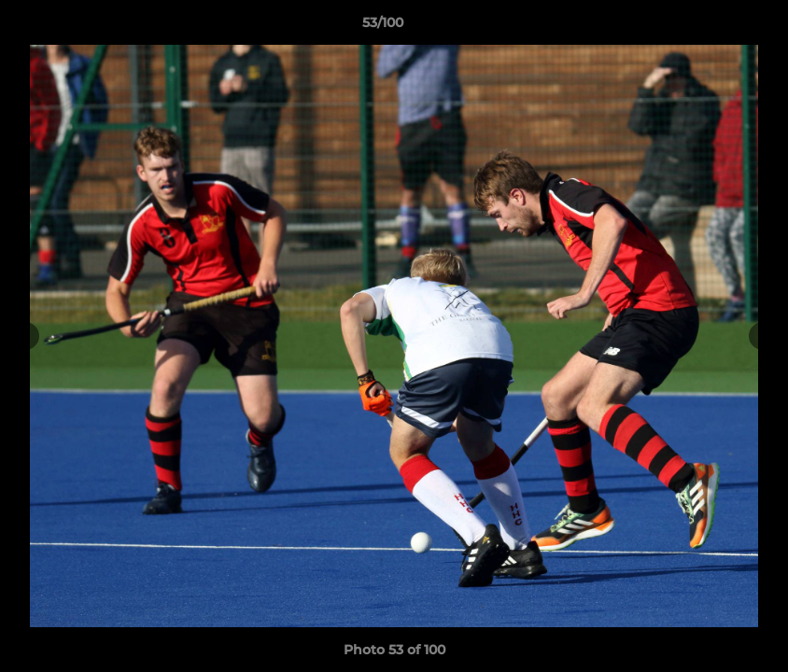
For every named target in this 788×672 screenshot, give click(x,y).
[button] (710, 27)
